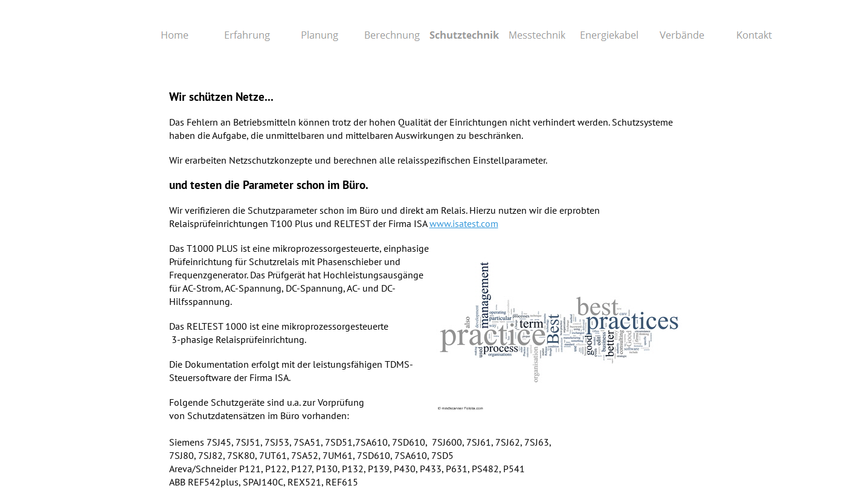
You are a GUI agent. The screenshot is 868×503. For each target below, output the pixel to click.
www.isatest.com (464, 223)
